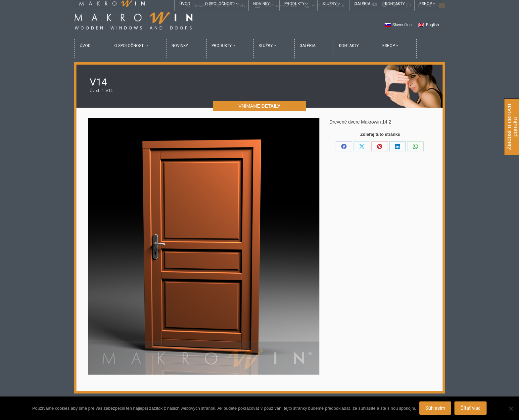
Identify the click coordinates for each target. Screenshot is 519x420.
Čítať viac (471, 408)
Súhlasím (436, 408)
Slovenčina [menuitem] (402, 25)
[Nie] (511, 408)
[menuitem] (398, 25)
